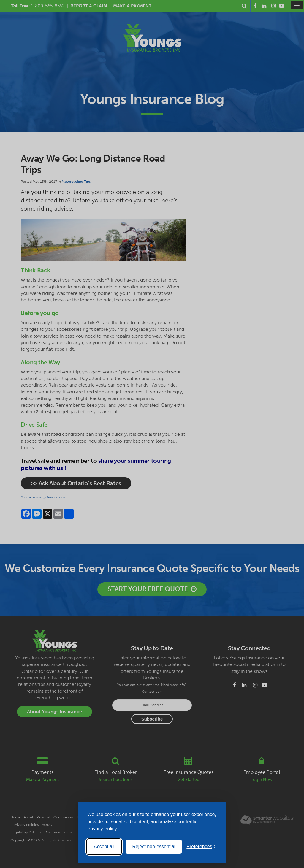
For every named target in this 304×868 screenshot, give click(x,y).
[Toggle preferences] (201, 847)
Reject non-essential (154, 846)
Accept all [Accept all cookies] (104, 846)
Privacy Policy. (103, 829)
